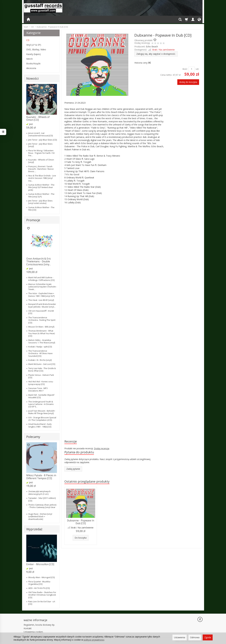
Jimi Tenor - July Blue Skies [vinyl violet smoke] (40, 202)
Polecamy (33, 437)
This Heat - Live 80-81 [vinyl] (41, 300)
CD (28, 40)
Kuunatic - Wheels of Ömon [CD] (38, 118)
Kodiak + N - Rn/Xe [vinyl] (40, 360)
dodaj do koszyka (188, 82)
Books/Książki (33, 63)
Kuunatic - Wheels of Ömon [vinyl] (41, 161)
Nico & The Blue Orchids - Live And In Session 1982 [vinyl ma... (42, 178)
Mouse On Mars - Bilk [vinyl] (41, 327)
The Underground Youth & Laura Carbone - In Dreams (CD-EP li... (41, 404)
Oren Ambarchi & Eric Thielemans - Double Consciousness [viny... (39, 262)
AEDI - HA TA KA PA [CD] (39, 588)
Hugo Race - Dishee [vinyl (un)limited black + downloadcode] (40, 516)
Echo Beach (152, 47)
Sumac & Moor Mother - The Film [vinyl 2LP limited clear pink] (41, 187)
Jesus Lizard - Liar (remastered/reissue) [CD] (41, 134)
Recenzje (71, 441)
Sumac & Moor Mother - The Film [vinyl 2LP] (41, 195)
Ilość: (185, 69)
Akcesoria (31, 68)
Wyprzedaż (34, 529)
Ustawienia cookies (33, 632)
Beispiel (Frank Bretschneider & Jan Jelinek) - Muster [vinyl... (42, 305)
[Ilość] (192, 69)
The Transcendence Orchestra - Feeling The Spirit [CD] (42, 320)
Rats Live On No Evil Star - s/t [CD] (42, 603)
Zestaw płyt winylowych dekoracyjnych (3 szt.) (39, 493)
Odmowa (195, 637)
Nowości (32, 78)
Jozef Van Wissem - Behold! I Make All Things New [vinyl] (42, 412)
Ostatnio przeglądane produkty (87, 481)
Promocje (33, 220)
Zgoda (208, 637)
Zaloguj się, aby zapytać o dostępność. (156, 54)
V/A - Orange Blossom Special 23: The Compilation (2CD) (42, 419)
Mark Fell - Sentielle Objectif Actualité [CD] (41, 396)
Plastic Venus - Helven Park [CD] (41, 376)
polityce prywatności (94, 640)
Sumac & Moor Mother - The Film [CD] (41, 209)
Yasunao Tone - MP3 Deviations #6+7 (38, 389)
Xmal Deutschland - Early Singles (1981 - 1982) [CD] (40, 425)
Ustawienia (180, 637)
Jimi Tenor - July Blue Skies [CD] (43, 140)
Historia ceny (142, 63)
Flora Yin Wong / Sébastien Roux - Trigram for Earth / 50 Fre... (41, 153)
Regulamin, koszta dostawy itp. (39, 625)
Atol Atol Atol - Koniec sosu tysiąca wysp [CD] (41, 383)
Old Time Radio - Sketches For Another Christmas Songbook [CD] (42, 595)
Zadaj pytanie (73, 469)
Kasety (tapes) (34, 54)
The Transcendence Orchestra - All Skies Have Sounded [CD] (40, 353)
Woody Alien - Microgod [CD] (42, 577)
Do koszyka (81, 538)
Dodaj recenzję (102, 448)
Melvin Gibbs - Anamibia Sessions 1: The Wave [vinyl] (42, 341)
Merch (29, 59)
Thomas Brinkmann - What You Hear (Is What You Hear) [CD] (42, 333)
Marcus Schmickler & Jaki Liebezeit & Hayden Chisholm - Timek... (43, 287)
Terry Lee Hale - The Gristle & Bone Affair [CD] (42, 370)
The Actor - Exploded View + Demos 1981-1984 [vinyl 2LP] (41, 295)
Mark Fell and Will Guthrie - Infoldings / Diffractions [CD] (41, 279)
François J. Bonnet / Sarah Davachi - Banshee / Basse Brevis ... (41, 169)
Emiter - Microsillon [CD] (40, 564)
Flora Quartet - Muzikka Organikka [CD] (39, 583)
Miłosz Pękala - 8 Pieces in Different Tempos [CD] (41, 477)
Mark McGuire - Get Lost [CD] (42, 364)
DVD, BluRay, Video (36, 49)
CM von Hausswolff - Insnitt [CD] (41, 312)
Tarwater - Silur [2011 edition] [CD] (42, 499)
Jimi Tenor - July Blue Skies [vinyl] (40, 145)
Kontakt (28, 628)
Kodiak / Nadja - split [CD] (40, 347)
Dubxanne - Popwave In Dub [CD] (81, 522)
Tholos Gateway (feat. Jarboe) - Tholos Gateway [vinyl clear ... (42, 507)
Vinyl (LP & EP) (34, 45)
